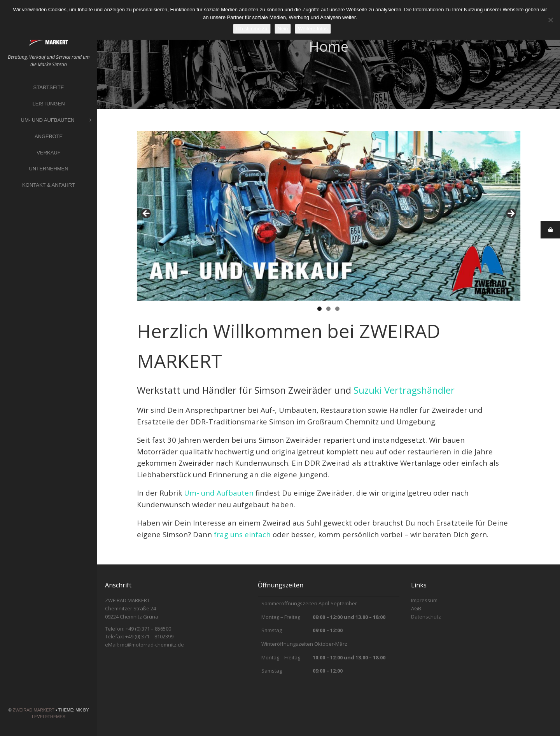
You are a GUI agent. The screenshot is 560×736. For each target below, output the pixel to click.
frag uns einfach (242, 534)
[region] (329, 216)
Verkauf (48, 153)
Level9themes (49, 717)
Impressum (424, 600)
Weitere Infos (313, 29)
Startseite (49, 87)
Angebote (49, 136)
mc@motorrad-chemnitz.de (152, 645)
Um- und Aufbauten (56, 120)
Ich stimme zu (252, 29)
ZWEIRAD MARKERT (34, 710)
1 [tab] (319, 309)
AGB (416, 608)
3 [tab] (337, 309)
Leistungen (48, 104)
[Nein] (550, 20)
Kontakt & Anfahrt (49, 185)
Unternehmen (48, 169)
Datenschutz (426, 617)
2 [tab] (328, 309)
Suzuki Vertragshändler (404, 390)
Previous (147, 214)
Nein (283, 29)
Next (511, 214)
